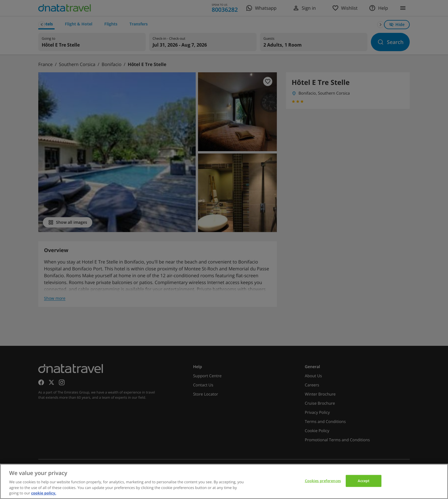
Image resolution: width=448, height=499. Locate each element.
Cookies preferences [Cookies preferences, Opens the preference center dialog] (323, 481)
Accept (364, 481)
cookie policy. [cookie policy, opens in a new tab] (44, 493)
